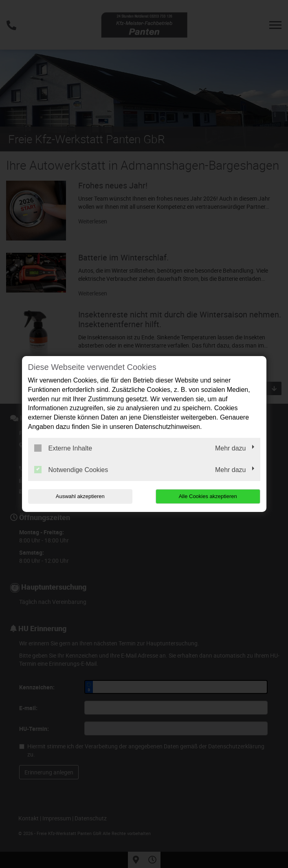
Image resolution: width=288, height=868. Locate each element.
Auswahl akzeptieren (80, 496)
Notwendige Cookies (71, 470)
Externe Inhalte (63, 448)
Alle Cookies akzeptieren (208, 496)
